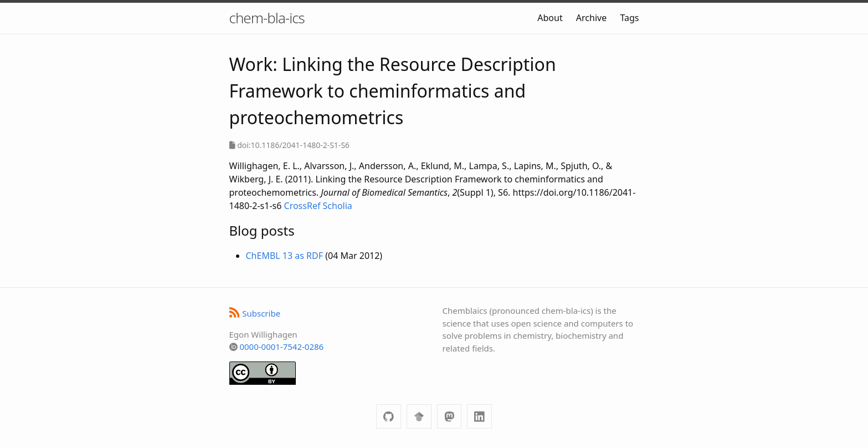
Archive (591, 18)
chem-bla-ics (267, 18)
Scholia (338, 206)
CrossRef (302, 206)
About (550, 18)
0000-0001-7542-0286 (281, 347)
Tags (629, 18)
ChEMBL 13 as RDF (285, 256)
